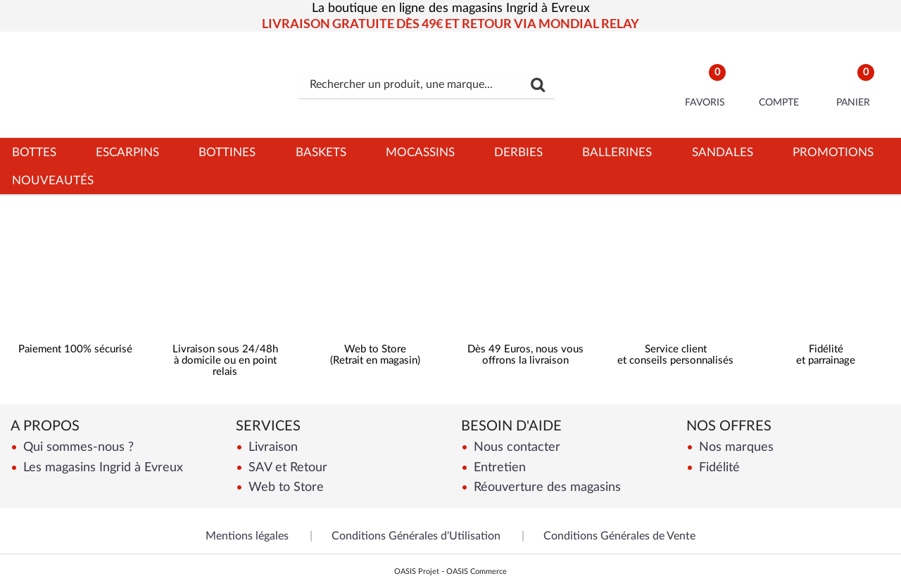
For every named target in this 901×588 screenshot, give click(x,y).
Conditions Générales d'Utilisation (416, 536)
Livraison (271, 447)
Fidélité (718, 467)
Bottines (227, 152)
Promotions (833, 152)
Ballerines (617, 152)
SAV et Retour (286, 467)
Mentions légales (247, 536)
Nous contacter (515, 447)
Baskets (321, 152)
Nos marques (735, 447)
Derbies (518, 152)
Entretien (498, 467)
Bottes (34, 152)
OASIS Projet (417, 571)
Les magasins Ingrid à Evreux (101, 467)
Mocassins (420, 152)
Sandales (723, 152)
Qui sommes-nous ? (77, 447)
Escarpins (127, 152)
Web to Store (284, 487)
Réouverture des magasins (546, 487)
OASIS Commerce (477, 571)
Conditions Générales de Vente (619, 536)
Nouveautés (53, 180)
